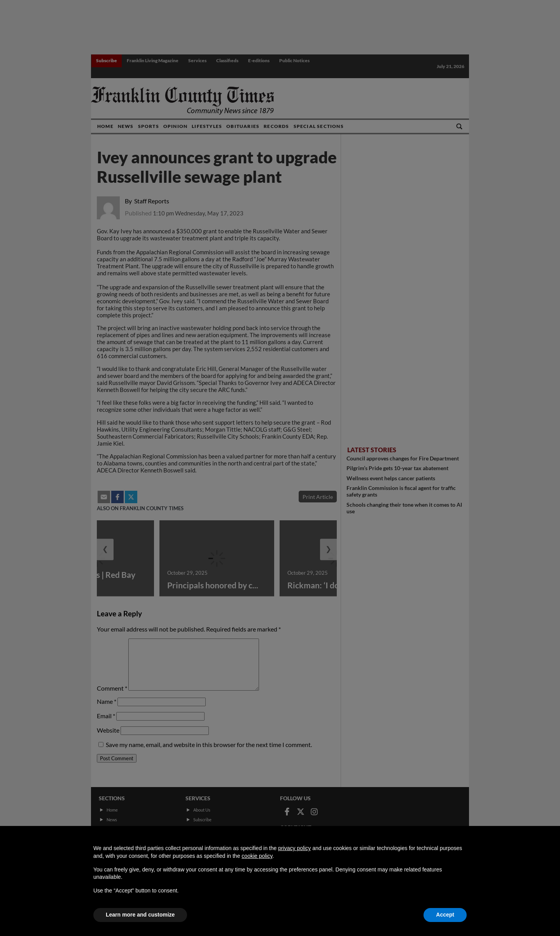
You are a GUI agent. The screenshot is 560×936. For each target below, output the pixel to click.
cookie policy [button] (257, 856)
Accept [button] (445, 915)
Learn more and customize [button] (140, 915)
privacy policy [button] (294, 848)
